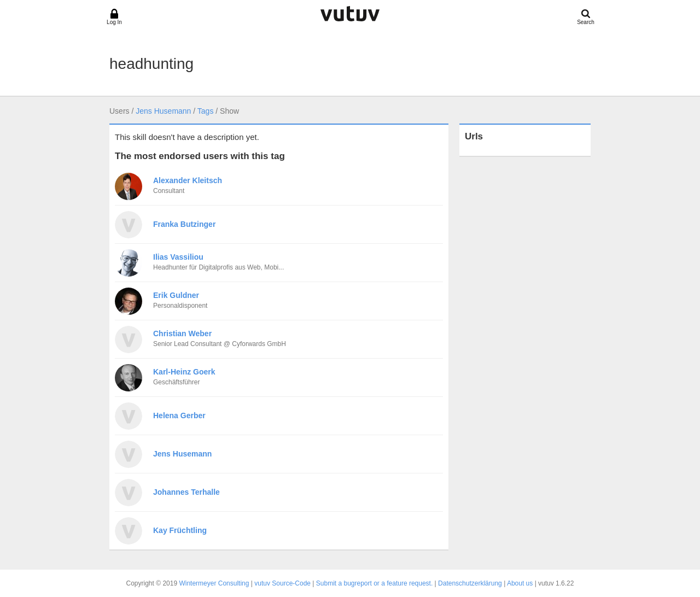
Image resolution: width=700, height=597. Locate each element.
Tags (206, 111)
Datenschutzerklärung (470, 583)
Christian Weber (182, 333)
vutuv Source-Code (282, 583)
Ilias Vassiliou (178, 257)
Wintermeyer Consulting (214, 583)
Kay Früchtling (180, 530)
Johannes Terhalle (186, 492)
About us (520, 583)
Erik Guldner (176, 295)
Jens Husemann (163, 111)
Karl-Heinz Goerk (184, 372)
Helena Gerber (179, 415)
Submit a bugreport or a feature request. (374, 583)
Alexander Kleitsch (188, 180)
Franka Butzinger (184, 224)
